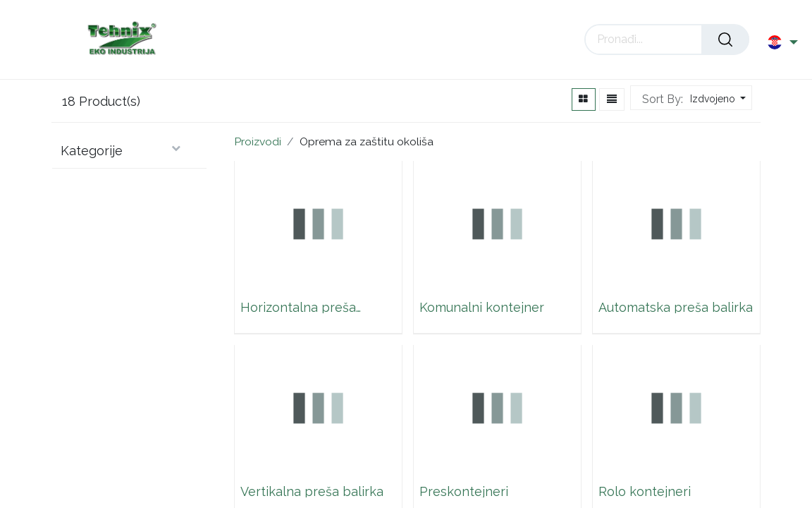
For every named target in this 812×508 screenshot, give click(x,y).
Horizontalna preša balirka (298, 307)
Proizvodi (258, 141)
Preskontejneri (464, 492)
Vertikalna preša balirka (312, 492)
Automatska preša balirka (676, 307)
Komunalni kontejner (482, 307)
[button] (716, 99)
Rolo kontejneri (645, 492)
